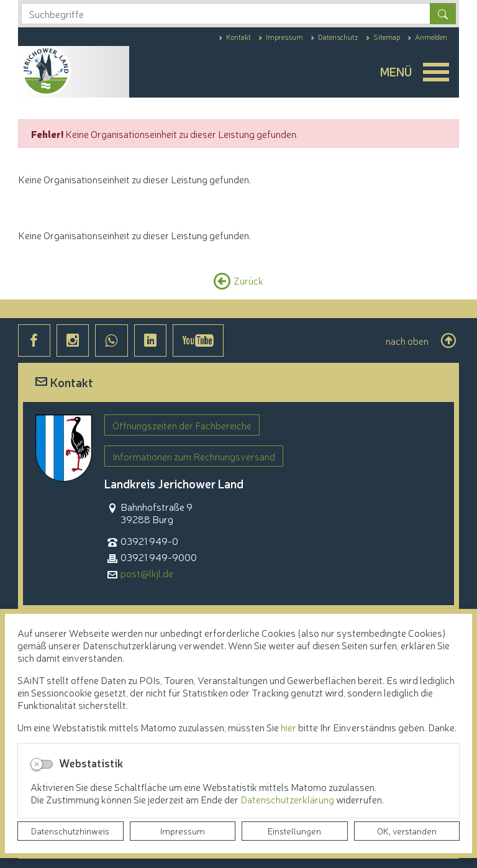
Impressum (183, 831)
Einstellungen (294, 831)
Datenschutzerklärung (288, 799)
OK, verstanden (407, 831)
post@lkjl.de (147, 573)
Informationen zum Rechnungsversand (194, 456)
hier (288, 727)
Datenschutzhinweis (70, 831)
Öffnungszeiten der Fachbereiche (182, 425)
